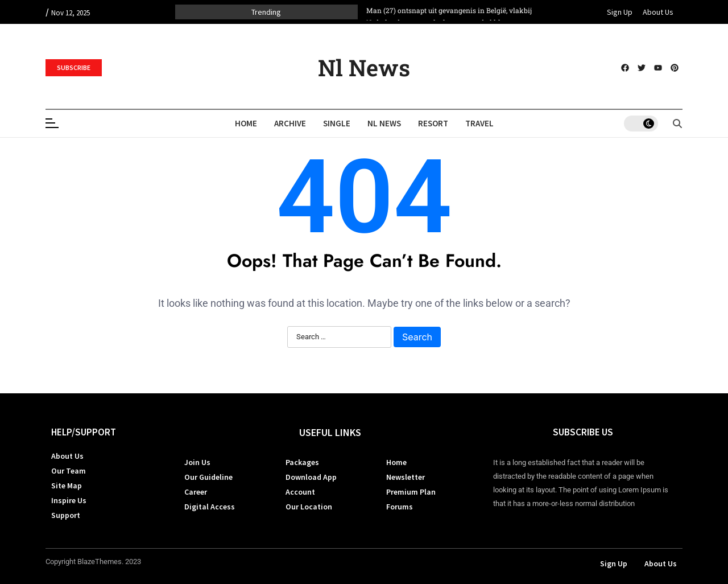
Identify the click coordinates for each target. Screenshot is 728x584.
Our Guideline (208, 477)
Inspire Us (69, 500)
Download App (311, 477)
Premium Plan (411, 492)
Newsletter (406, 477)
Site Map (67, 486)
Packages (302, 462)
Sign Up (620, 12)
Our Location (309, 507)
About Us (658, 12)
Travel (479, 123)
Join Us (197, 462)
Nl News (364, 67)
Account (300, 492)
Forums (400, 507)
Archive (290, 123)
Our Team (69, 471)
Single (337, 123)
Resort (433, 123)
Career (196, 492)
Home (246, 123)
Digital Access (210, 507)
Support (66, 515)
